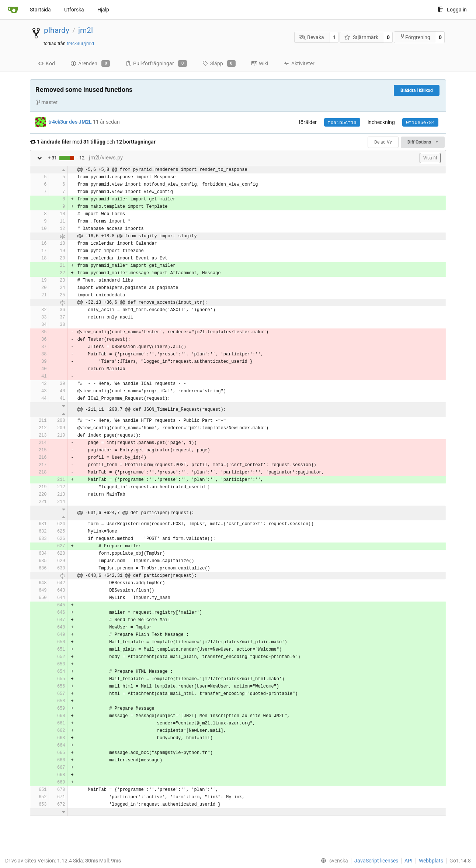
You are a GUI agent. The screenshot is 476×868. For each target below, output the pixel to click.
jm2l (86, 30)
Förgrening (415, 37)
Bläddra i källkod (417, 90)
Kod (46, 63)
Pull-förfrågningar (156, 63)
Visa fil (430, 158)
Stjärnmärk (361, 37)
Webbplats (431, 861)
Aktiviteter (299, 63)
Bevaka (312, 37)
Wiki (260, 63)
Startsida (40, 10)
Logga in (452, 10)
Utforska (74, 10)
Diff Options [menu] (423, 142)
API (409, 861)
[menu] (333, 861)
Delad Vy (383, 142)
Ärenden (90, 63)
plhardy (57, 30)
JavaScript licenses (376, 861)
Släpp (219, 63)
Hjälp (103, 10)
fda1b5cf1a (342, 123)
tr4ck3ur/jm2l (80, 44)
